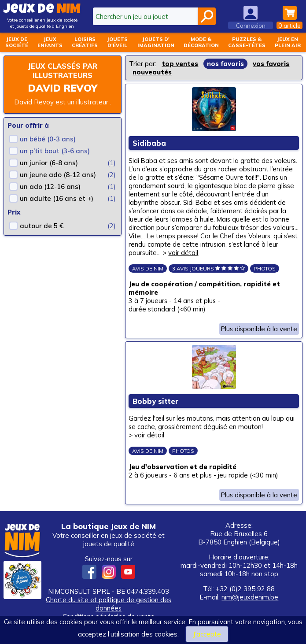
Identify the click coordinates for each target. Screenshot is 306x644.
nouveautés (152, 72)
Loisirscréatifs (85, 42)
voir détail (220, 254)
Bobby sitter (156, 404)
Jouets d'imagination (156, 42)
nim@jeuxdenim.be (250, 602)
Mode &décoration (201, 42)
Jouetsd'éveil (117, 42)
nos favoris (225, 64)
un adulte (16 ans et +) (57, 198)
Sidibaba (150, 144)
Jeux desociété (17, 42)
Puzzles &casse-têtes (247, 42)
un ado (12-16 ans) (50, 187)
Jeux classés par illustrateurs (63, 70)
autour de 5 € (42, 226)
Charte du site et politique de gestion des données (109, 609)
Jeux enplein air (288, 42)
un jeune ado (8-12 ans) (58, 175)
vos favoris (271, 64)
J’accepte (207, 634)
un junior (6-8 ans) (49, 163)
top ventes (180, 64)
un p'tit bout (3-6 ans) (55, 151)
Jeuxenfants (50, 42)
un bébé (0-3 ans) (48, 139)
